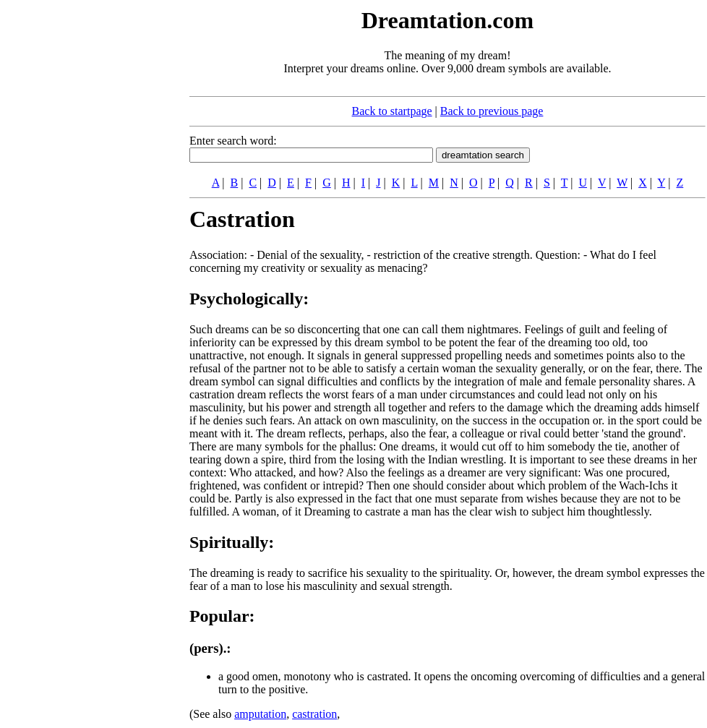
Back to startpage (392, 111)
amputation (260, 714)
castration (314, 714)
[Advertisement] (64, 223)
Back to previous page (492, 111)
